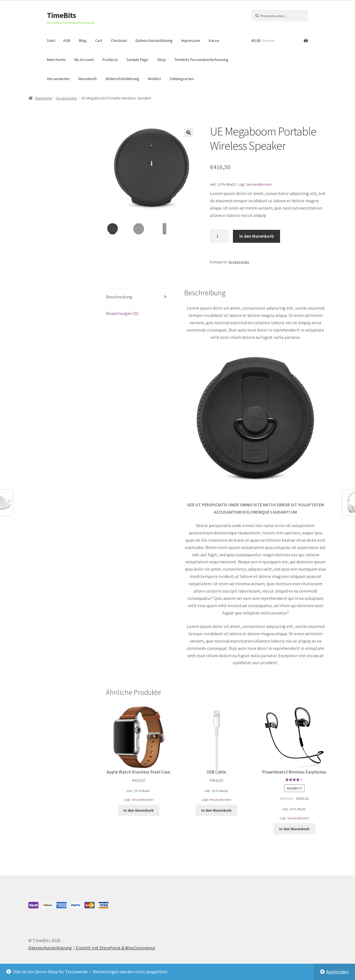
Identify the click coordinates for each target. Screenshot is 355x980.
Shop (162, 60)
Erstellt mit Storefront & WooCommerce (115, 948)
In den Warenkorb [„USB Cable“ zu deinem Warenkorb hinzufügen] (216, 810)
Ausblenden (337, 972)
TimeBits (61, 15)
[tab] (138, 297)
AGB (67, 40)
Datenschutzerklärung (154, 40)
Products (110, 60)
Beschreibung (119, 297)
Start (51, 40)
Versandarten (58, 79)
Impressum (191, 40)
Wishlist (154, 79)
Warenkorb (88, 79)
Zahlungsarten (182, 79)
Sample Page (138, 60)
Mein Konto (56, 60)
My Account (84, 60)
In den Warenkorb (257, 236)
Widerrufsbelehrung (122, 79)
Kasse (214, 40)
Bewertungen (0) (122, 313)
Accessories (67, 98)
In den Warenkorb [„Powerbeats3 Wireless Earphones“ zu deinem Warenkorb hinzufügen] (294, 829)
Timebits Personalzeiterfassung (201, 60)
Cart (99, 40)
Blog (83, 40)
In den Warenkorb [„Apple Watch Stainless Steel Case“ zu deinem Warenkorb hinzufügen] (139, 810)
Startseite (43, 98)
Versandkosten (259, 184)
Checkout (119, 40)
